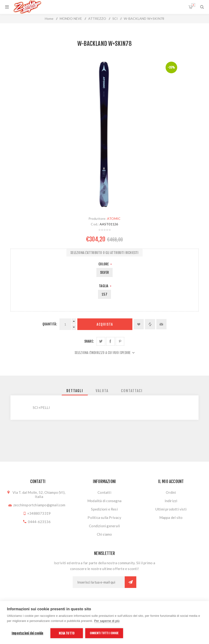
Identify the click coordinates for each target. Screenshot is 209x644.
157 (104, 294)
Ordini (171, 492)
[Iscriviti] (99, 582)
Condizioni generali (104, 526)
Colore (104, 264)
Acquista (105, 324)
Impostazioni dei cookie (28, 633)
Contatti (104, 492)
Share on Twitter (101, 341)
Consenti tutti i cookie (104, 633)
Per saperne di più (107, 621)
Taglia (104, 286)
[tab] (75, 391)
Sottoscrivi (131, 582)
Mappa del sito (171, 517)
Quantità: (50, 324)
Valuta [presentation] (102, 391)
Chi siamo (104, 534)
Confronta (150, 324)
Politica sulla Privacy (104, 517)
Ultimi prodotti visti (171, 509)
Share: (89, 341)
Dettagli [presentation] (75, 391)
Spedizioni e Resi (104, 509)
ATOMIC (114, 219)
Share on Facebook (110, 341)
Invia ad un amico (161, 324)
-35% (171, 67)
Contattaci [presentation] (132, 391)
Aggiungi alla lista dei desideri (139, 324)
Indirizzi (171, 501)
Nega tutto (67, 633)
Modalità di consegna (104, 501)
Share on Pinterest (120, 341)
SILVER (104, 272)
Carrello (193, 5)
